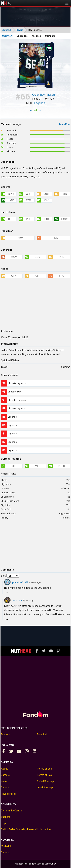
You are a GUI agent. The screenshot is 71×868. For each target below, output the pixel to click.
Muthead (4, 3)
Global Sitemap (45, 781)
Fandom (5, 734)
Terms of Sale (45, 775)
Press (4, 781)
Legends (40, 103)
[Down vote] (40, 110)
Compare (50, 36)
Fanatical (42, 734)
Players (20, 30)
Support (5, 817)
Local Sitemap (45, 788)
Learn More (65, 124)
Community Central (12, 811)
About (4, 769)
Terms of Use (44, 769)
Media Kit (6, 846)
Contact (5, 788)
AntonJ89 (17, 601)
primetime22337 (20, 582)
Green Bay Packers (44, 95)
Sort (3, 576)
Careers (5, 775)
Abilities (36, 36)
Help (3, 823)
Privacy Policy (8, 794)
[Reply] (7, 593)
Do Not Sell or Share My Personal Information (26, 829)
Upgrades (22, 36)
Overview (7, 36)
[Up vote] (31, 110)
